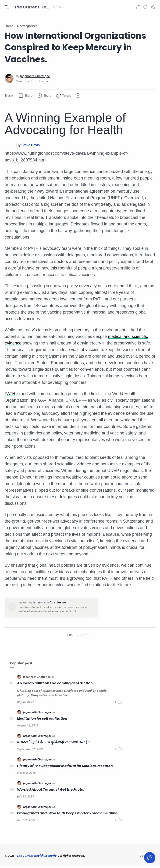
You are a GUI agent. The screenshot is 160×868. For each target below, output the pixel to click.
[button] (138, 7)
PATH (10, 396)
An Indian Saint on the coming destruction (55, 685)
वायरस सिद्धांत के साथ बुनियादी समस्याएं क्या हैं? (53, 744)
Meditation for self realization (42, 720)
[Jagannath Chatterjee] (35, 78)
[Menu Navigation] (7, 7)
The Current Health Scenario (33, 7)
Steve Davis (31, 147)
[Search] (146, 7)
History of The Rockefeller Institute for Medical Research (65, 768)
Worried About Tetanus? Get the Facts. (50, 791)
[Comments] (118, 704)
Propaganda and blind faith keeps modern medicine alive (67, 815)
